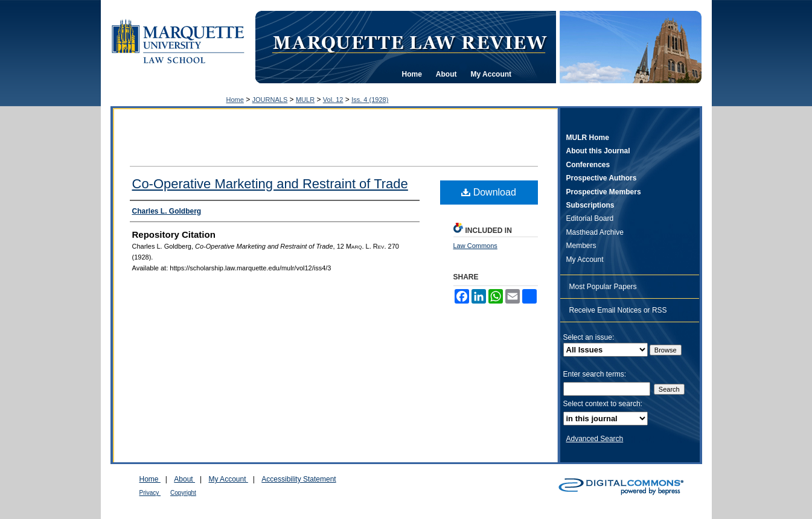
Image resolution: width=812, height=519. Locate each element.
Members (581, 246)
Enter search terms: (595, 374)
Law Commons (475, 246)
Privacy (150, 493)
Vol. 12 (333, 100)
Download (489, 192)
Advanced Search (595, 439)
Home (235, 100)
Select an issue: (589, 337)
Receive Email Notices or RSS (618, 310)
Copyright (183, 493)
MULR (305, 100)
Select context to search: (603, 404)
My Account (585, 259)
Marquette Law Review (409, 42)
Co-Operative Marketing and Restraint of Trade (270, 184)
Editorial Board (590, 218)
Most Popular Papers (603, 287)
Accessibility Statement (299, 479)
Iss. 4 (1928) (370, 100)
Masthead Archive (595, 232)
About (184, 479)
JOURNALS (270, 100)
